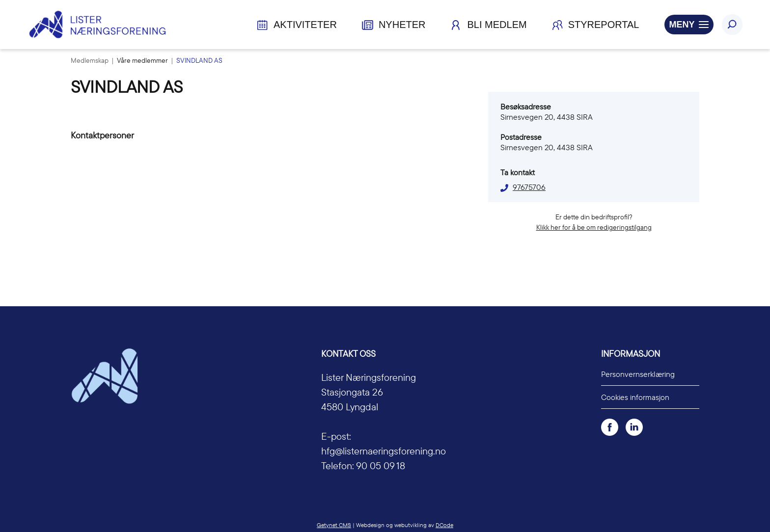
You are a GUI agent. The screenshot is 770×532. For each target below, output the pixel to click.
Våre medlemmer (143, 60)
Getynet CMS (334, 525)
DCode (444, 525)
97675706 (529, 187)
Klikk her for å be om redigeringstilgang (594, 227)
